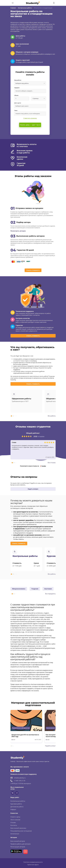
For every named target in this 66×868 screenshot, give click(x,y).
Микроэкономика (19, 589)
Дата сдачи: (18, 103)
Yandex (44, 466)
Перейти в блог (50, 746)
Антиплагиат (15, 834)
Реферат (13, 809)
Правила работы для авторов (20, 844)
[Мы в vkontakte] (13, 793)
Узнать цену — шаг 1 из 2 (30, 125)
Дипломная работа (17, 807)
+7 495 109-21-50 (20, 781)
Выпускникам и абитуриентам (21, 728)
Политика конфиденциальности (33, 862)
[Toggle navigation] (13, 3)
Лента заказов (15, 820)
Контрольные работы (25, 8)
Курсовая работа (16, 804)
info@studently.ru (20, 778)
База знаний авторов (18, 841)
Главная (13, 8)
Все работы (52, 416)
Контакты (14, 825)
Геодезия (35, 589)
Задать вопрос (33, 489)
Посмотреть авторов (18, 231)
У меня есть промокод (30, 118)
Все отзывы (52, 463)
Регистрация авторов (18, 847)
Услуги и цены (15, 817)
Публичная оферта (33, 865)
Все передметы (50, 594)
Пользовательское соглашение (21, 831)
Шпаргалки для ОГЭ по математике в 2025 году (25, 736)
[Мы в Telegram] (17, 793)
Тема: (16, 110)
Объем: (16, 95)
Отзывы (13, 822)
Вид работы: (18, 80)
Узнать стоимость (33, 270)
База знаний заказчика (18, 828)
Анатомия (48, 589)
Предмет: (17, 88)
